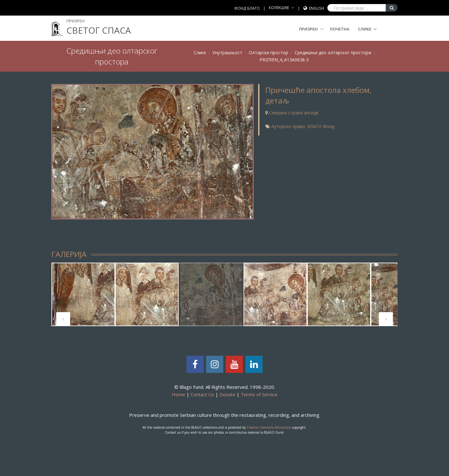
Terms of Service (259, 394)
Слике (365, 29)
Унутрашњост (227, 52)
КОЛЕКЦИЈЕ (279, 8)
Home (179, 394)
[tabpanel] (83, 294)
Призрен (311, 29)
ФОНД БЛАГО (247, 8)
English (316, 8)
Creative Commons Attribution (269, 427)
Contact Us (202, 394)
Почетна (340, 29)
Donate (227, 394)
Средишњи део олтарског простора (333, 52)
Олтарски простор (268, 52)
